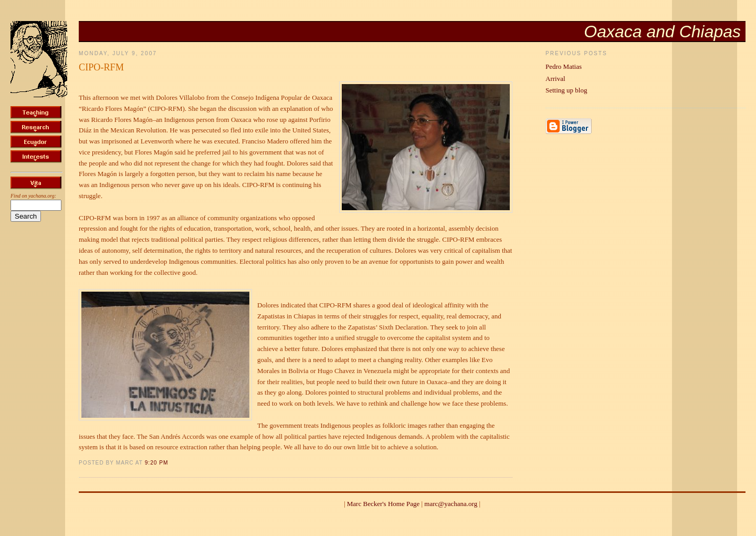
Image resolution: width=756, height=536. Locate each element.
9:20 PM (157, 463)
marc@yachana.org (451, 504)
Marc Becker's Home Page (383, 504)
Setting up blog (566, 90)
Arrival (555, 79)
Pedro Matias (564, 66)
